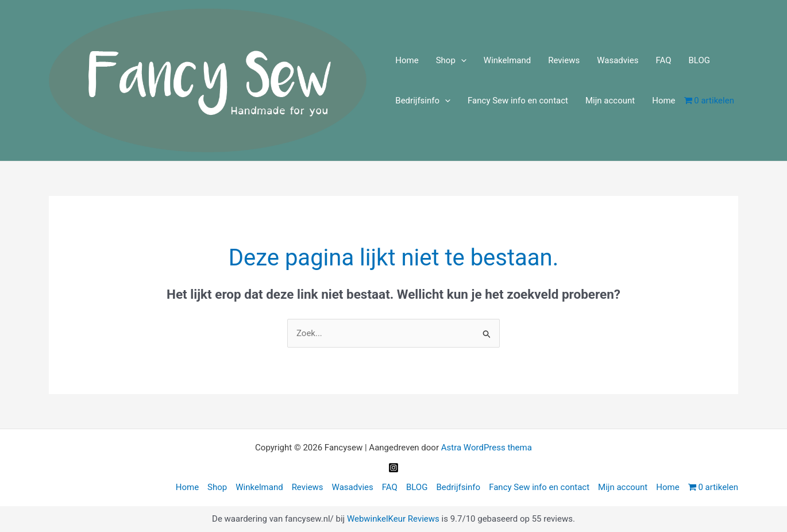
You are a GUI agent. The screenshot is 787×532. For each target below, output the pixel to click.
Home (407, 60)
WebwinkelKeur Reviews (393, 519)
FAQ (663, 60)
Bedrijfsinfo (423, 101)
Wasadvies (618, 60)
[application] (461, 60)
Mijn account (610, 101)
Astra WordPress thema (487, 448)
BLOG (699, 60)
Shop (451, 60)
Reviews (564, 60)
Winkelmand (507, 60)
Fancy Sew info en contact (518, 101)
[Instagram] (393, 468)
